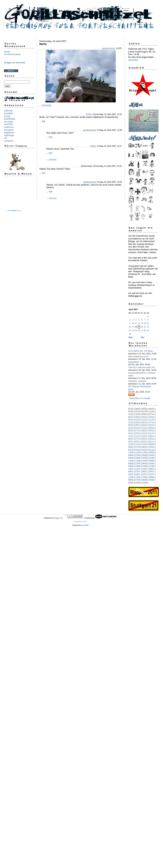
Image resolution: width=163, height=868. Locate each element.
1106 (138, 477)
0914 (145, 414)
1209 (131, 452)
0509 (152, 455)
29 (148, 330)
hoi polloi (9, 122)
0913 (138, 422)
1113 (152, 420)
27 (142, 330)
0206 (145, 483)
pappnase (9, 133)
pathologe (9, 135)
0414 (145, 417)
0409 (131, 458)
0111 (152, 442)
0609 (145, 455)
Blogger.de (58, 518)
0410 (131, 450)
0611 (145, 439)
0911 (152, 436)
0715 (131, 409)
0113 (138, 428)
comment (46, 105)
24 (133, 330)
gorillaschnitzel (109, 48)
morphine (9, 130)
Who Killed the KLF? (139, 356)
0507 (152, 472)
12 (139, 323)
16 (130, 327)
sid (6, 138)
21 (145, 327)
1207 (131, 469)
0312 (138, 433)
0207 (145, 474)
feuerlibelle (10, 119)
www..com (14, 210)
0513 (138, 425)
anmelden (133, 60)
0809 (131, 455)
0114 (138, 420)
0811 (131, 439)
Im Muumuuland (12, 54)
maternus (9, 127)
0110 (152, 450)
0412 (131, 433)
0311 (138, 442)
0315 (131, 411)
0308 (138, 466)
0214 (131, 420)
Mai (142, 337)
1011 (145, 436)
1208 (131, 461)
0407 (131, 474)
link (44, 121)
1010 (145, 444)
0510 (152, 447)
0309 (138, 458)
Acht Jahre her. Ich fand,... (142, 351)
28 (145, 330)
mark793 (9, 124)
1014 (138, 414)
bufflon (89, 114)
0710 (138, 447)
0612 (145, 430)
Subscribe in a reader (140, 398)
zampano (9, 141)
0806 (131, 480)
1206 (131, 477)
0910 (152, 444)
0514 (138, 417)
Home (7, 52)
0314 (152, 417)
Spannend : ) (135, 362)
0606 (145, 480)
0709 (138, 455)
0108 (152, 466)
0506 (152, 480)
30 (130, 334)
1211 (131, 436)
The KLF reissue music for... (142, 367)
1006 (145, 477)
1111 (138, 436)
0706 (138, 480)
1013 (131, 422)
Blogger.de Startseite (15, 63)
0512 (152, 430)
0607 (145, 472)
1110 (138, 444)
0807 (131, 472)
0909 (152, 452)
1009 (145, 452)
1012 (145, 428)
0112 (152, 433)
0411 (131, 442)
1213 (145, 420)
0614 (131, 417)
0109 (152, 458)
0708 (138, 463)
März (131, 337)
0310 (138, 450)
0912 (152, 428)
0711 (138, 439)
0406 (131, 483)
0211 (145, 442)
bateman (9, 111)
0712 (138, 430)
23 (130, 330)
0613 (131, 425)
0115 (145, 411)
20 (142, 327)
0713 (152, 422)
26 (139, 330)
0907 (152, 469)
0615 (138, 409)
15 (148, 323)
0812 (131, 430)
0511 (152, 439)
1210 (131, 444)
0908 (152, 461)
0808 (131, 463)
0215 (138, 411)
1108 (138, 461)
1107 (138, 469)
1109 (138, 452)
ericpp (7, 116)
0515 (145, 409)
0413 (145, 425)
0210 (145, 450)
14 (145, 323)
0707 (138, 472)
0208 (145, 466)
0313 (152, 425)
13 (142, 323)
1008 (145, 461)
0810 (131, 447)
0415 (152, 409)
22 (148, 327)
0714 (152, 414)
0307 (138, 474)
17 (133, 327)
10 (133, 323)
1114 (131, 414)
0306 (138, 483)
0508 (152, 463)
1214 (152, 411)
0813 (145, 422)
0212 (145, 433)
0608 (145, 463)
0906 (152, 477)
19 (139, 327)
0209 (145, 458)
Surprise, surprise (137, 381)
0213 (131, 428)
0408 (131, 466)
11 (136, 323)
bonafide (8, 113)
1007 (145, 469)
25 (136, 330)
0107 (152, 474)
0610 (145, 447)
